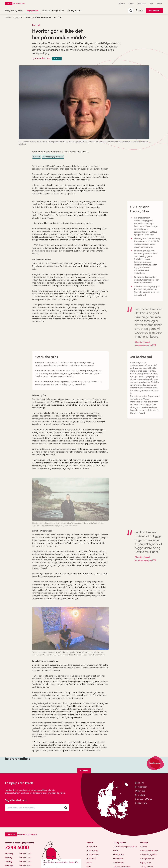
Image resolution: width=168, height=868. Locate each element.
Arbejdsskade (93, 855)
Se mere (84, 771)
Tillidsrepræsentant (122, 867)
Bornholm (139, 783)
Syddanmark (141, 803)
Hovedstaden (141, 787)
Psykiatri (36, 157)
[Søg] (130, 11)
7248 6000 (17, 847)
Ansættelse (92, 846)
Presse (159, 4)
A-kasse (122, 4)
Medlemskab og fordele (53, 10)
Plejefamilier (119, 855)
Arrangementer (75, 10)
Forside (8, 17)
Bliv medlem (154, 10)
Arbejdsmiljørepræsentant (125, 846)
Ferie (89, 867)
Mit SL (139, 11)
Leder (116, 850)
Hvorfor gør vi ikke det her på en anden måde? (44, 17)
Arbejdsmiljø (92, 850)
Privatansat (118, 859)
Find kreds (142, 4)
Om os (131, 4)
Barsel (89, 863)
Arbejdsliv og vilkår (14, 10)
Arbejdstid (91, 859)
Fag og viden (32, 10)
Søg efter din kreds (16, 800)
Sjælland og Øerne (144, 799)
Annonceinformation (149, 850)
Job (151, 4)
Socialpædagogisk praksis (53, 157)
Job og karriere (147, 867)
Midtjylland (140, 791)
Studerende (119, 863)
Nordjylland (140, 795)
